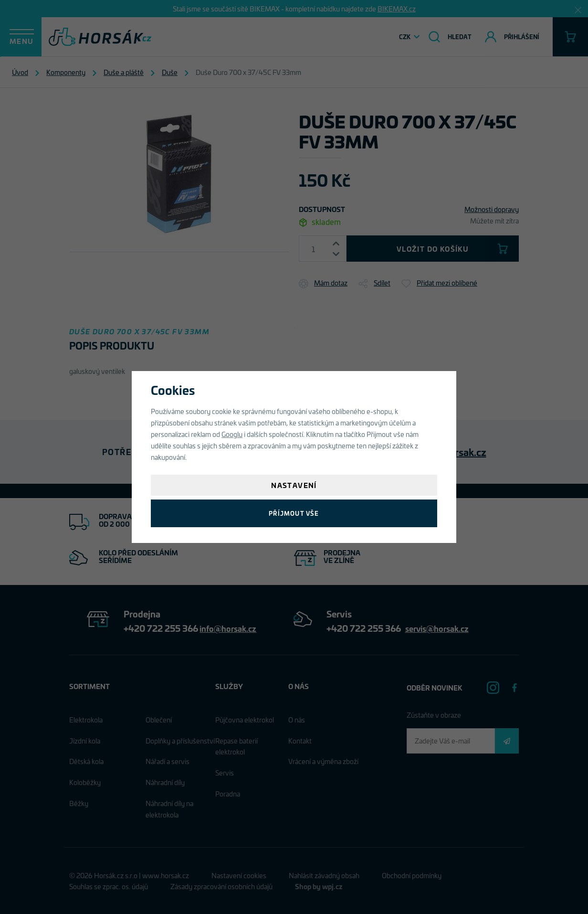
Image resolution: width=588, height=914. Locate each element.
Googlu (232, 434)
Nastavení (294, 485)
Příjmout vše (294, 513)
